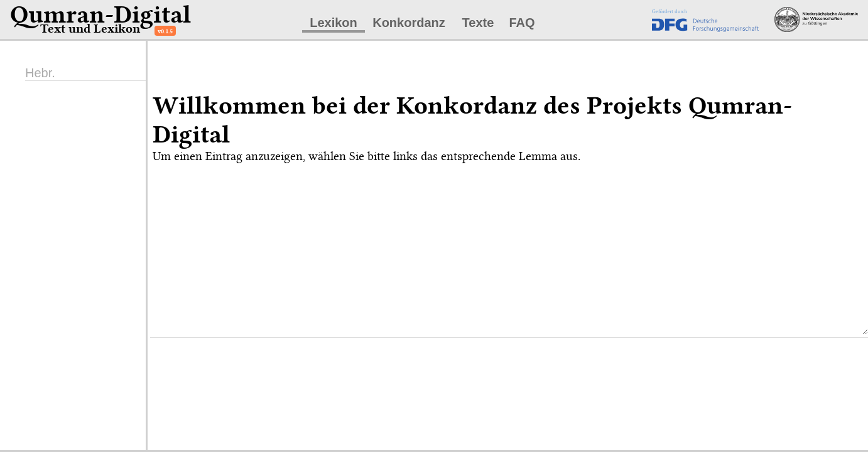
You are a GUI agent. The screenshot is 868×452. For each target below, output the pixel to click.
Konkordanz (409, 23)
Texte (478, 23)
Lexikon (334, 23)
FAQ (522, 23)
